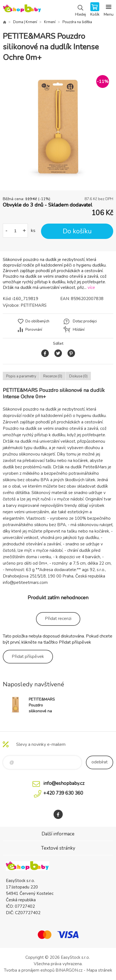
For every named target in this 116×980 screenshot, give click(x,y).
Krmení (50, 22)
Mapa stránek (99, 970)
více (91, 287)
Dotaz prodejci (85, 321)
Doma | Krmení (25, 22)
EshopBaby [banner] (22, 10)
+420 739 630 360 (63, 793)
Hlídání (79, 330)
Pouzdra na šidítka (77, 22)
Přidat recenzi (58, 619)
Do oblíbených (37, 321)
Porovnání (34, 330)
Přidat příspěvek (28, 656)
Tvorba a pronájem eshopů (29, 970)
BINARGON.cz (69, 970)
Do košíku (77, 231)
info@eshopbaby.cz (64, 783)
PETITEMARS (34, 305)
